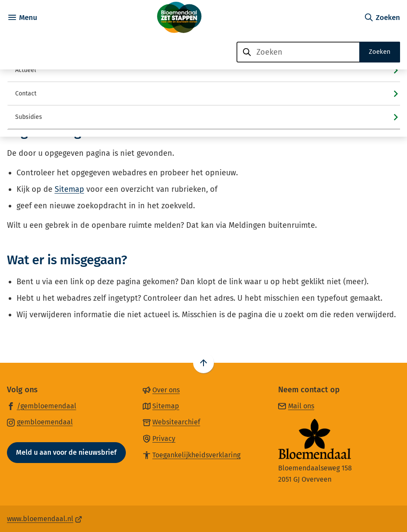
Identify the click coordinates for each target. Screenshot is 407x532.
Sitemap (69, 189)
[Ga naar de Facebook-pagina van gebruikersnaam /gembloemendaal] (42, 406)
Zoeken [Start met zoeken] (380, 52)
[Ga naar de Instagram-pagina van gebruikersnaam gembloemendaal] (40, 422)
